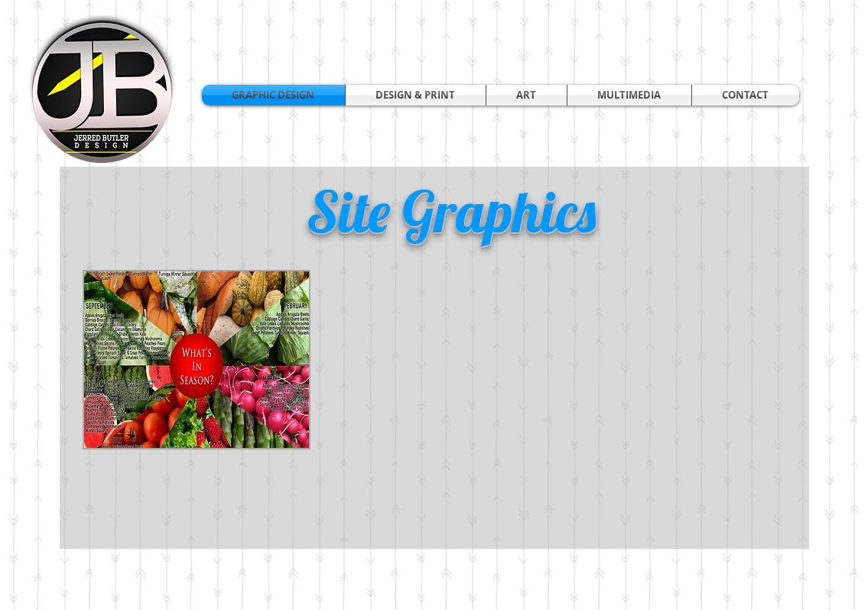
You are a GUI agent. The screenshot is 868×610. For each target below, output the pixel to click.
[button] (416, 95)
